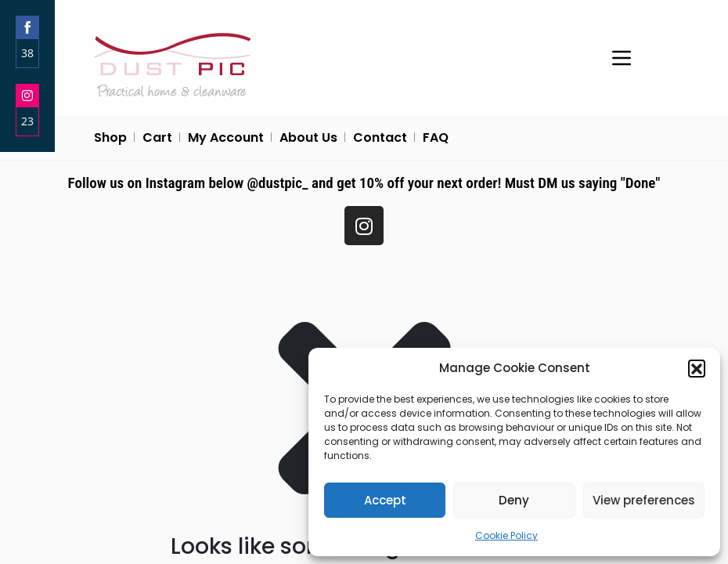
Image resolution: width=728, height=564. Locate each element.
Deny (514, 500)
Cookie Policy (506, 535)
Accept (385, 500)
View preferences (644, 500)
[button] (697, 368)
